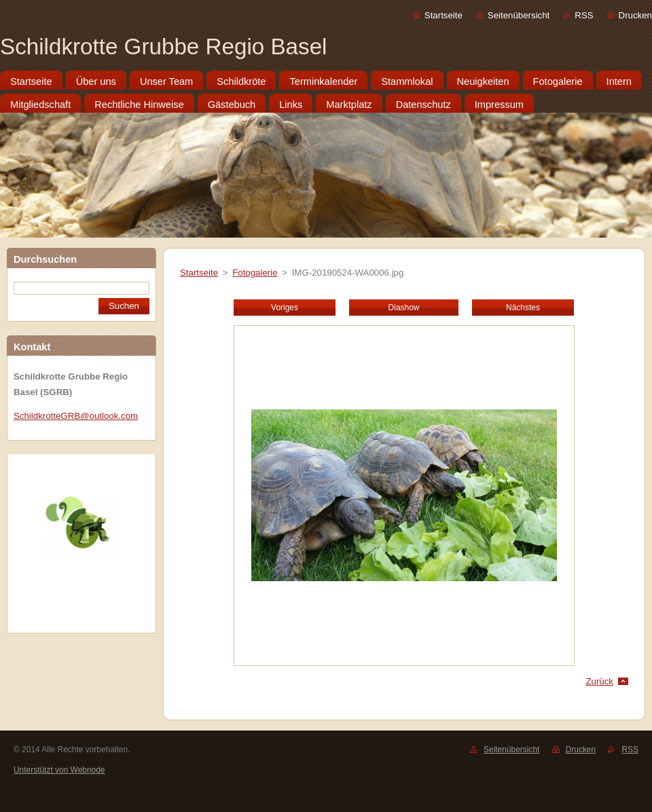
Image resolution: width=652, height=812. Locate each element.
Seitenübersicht (519, 15)
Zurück (599, 681)
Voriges (285, 308)
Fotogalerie (255, 273)
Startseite (443, 15)
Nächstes (523, 308)
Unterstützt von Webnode (59, 770)
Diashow (404, 308)
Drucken (635, 15)
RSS (584, 15)
